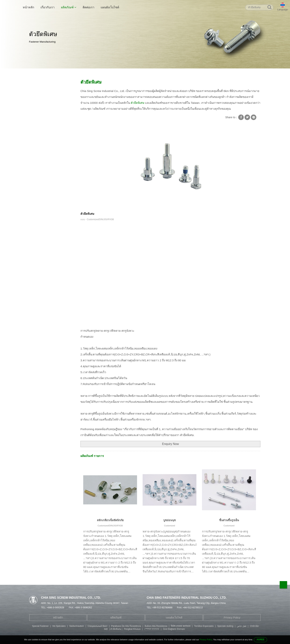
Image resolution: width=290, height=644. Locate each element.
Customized (170, 526)
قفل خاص (242, 626)
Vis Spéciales (59, 626)
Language (283, 10)
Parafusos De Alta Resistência (126, 626)
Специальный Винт (98, 626)
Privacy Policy (232, 618)
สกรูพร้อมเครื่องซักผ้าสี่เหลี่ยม (48, 91)
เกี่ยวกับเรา (48, 7)
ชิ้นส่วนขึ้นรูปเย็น (229, 520)
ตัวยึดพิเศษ (85, 72)
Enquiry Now (170, 444)
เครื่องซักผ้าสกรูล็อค (43, 98)
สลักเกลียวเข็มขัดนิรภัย (110, 520)
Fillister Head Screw (43, 141)
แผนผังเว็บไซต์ (110, 7)
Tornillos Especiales (204, 626)
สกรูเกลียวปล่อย (41, 105)
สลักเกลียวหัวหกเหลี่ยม (44, 134)
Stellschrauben (76, 626)
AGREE (261, 640)
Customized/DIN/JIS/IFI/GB (110, 526)
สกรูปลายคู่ (38, 127)
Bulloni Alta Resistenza (156, 626)
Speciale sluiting (225, 626)
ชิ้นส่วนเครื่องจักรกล (43, 163)
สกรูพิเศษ (70, 72)
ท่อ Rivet (37, 120)
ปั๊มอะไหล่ (37, 156)
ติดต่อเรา (88, 7)
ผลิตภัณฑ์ (69, 7)
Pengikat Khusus (132, 629)
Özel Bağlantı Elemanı (174, 629)
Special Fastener (40, 626)
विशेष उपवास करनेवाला (181, 626)
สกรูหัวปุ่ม (37, 149)
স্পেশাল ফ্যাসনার (152, 629)
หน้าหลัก (28, 7)
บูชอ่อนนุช (170, 520)
